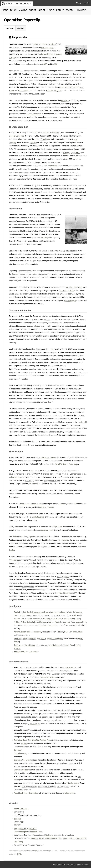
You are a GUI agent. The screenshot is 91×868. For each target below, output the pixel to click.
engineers (76, 152)
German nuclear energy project (24, 274)
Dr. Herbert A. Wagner (47, 457)
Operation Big (33, 740)
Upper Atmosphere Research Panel (28, 832)
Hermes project (63, 786)
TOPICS (13, 10)
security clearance (34, 114)
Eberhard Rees (35, 484)
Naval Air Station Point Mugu (67, 464)
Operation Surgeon (21, 770)
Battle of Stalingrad (43, 139)
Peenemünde (38, 835)
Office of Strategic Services (45, 44)
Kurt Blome (41, 638)
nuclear (24, 743)
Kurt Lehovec (63, 540)
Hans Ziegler (30, 645)
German (61, 504)
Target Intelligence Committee (26, 793)
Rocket (17, 612)
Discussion (21, 28)
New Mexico (51, 494)
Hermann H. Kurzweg (42, 619)
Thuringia (50, 349)
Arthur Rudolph (24, 91)
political (12, 172)
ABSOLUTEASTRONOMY (18, 4)
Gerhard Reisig (68, 619)
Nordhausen (72, 783)
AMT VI (74, 667)
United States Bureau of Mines (31, 504)
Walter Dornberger (75, 612)
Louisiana (42, 507)
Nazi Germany (47, 47)
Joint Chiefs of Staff (45, 251)
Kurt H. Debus (49, 615)
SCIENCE (33, 10)
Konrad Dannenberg (34, 615)
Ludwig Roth (81, 622)
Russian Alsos (45, 740)
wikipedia (35, 851)
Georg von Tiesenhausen (24, 625)
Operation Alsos (24, 271)
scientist (66, 152)
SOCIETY (70, 10)
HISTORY (60, 10)
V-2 (42, 684)
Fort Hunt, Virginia (66, 290)
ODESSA (18, 825)
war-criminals (35, 723)
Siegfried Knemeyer (33, 632)
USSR (45, 64)
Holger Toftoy (34, 471)
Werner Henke (70, 300)
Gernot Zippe (19, 822)
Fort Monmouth (69, 838)
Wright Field (57, 527)
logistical (33, 142)
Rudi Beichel (28, 612)
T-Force (46, 319)
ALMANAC (23, 10)
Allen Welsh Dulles (21, 809)
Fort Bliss (18, 818)
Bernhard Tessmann (47, 625)
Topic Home (10, 28)
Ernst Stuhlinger (41, 622)
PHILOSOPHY (81, 10)
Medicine (18, 638)
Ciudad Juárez (38, 517)
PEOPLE (51, 10)
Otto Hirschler (26, 619)
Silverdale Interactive (59, 865)
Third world (82, 422)
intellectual (53, 166)
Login (87, 3)
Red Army (48, 149)
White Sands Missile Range (50, 838)
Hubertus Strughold (54, 91)
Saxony (39, 349)
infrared (37, 326)
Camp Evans (81, 838)
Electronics (19, 645)
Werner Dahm (19, 615)
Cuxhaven (18, 750)
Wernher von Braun (74, 287)
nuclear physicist (62, 271)
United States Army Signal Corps (26, 537)
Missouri (50, 507)
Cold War (21, 61)
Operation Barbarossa (50, 133)
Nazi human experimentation (25, 828)
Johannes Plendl (68, 645)
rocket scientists (66, 87)
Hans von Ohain (71, 632)
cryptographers (69, 793)
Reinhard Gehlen (32, 652)
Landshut (70, 835)
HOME (5, 10)
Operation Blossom (29, 786)
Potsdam (65, 100)
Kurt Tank (26, 635)
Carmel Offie (19, 812)
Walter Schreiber (29, 638)
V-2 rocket (43, 238)
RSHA (68, 667)
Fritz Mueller (56, 619)
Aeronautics (19, 632)
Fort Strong (30, 480)
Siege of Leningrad (16, 136)
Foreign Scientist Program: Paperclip (29, 845)
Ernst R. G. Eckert (63, 615)
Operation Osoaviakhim (23, 760)
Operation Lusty (47, 530)
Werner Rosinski (55, 622)
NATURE (42, 10)
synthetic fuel (71, 504)
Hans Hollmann (54, 645)
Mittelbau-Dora (28, 586)
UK (56, 64)
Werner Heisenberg (77, 271)
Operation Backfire (21, 747)
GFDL (20, 854)
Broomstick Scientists (47, 786)
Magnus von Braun (41, 612)
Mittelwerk (49, 835)
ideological (23, 172)
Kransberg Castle (47, 677)
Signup (79, 3)
